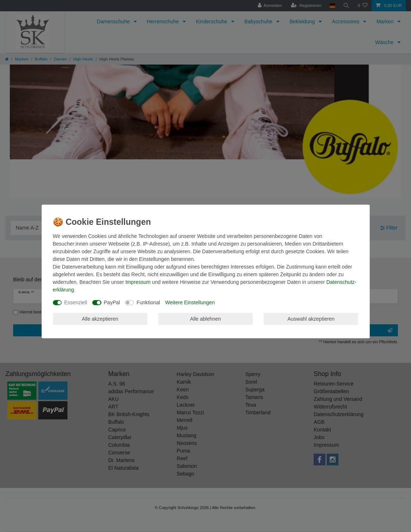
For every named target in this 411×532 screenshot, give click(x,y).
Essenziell (76, 302)
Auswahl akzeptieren (311, 318)
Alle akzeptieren (100, 318)
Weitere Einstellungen (190, 302)
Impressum (138, 282)
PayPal (112, 302)
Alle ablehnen (205, 318)
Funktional (148, 302)
